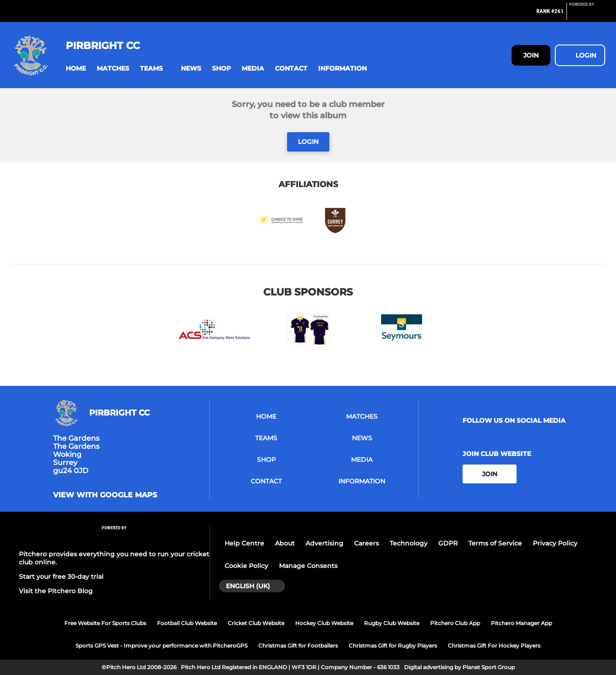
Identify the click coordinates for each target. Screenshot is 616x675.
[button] (76, 69)
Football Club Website (187, 623)
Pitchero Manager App (522, 623)
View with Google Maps (105, 495)
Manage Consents (308, 566)
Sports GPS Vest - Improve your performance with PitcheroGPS (162, 646)
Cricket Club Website (256, 623)
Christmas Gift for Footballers (298, 646)
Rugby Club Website (392, 623)
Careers (366, 543)
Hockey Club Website (324, 623)
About (285, 543)
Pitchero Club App (455, 623)
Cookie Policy (246, 566)
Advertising (324, 543)
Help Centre (244, 543)
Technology (409, 543)
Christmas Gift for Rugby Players (393, 646)
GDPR (448, 543)
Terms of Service (495, 543)
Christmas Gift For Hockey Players (494, 646)
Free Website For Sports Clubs (105, 623)
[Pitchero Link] (587, 15)
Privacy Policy (555, 543)
